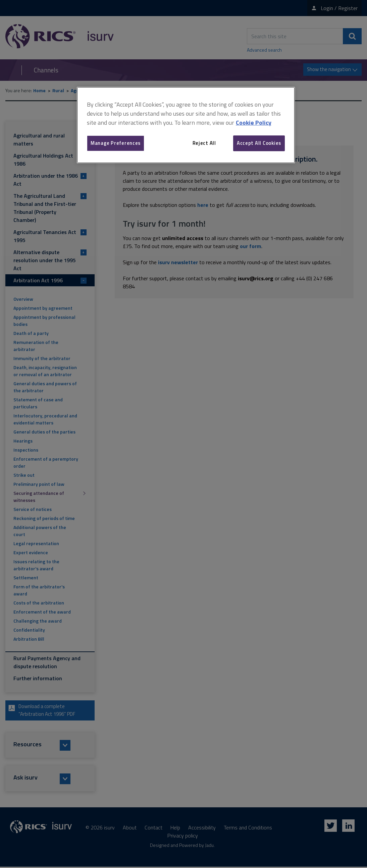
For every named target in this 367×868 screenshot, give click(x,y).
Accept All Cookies (259, 143)
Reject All (204, 143)
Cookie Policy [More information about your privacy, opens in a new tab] (254, 123)
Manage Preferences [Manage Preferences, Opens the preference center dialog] (116, 143)
